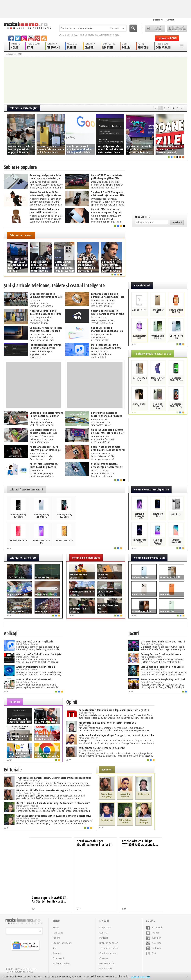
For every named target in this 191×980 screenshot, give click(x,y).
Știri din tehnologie (109, 35)
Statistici (104, 938)
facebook (11, 38)
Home (56, 928)
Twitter (153, 933)
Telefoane (58, 933)
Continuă (177, 222)
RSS (151, 953)
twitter (18, 38)
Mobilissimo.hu (107, 963)
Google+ (154, 938)
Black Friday (70, 35)
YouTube (154, 943)
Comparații (58, 958)
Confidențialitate (108, 953)
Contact (170, 20)
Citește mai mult (140, 976)
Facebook (154, 928)
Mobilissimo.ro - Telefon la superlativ (27, 25)
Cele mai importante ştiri (24, 108)
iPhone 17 (92, 35)
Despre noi (159, 20)
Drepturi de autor (109, 943)
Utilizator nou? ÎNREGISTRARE (177, 29)
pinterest (37, 38)
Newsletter (143, 217)
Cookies (104, 958)
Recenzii (57, 953)
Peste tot (117, 28)
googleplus (24, 38)
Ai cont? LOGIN (155, 29)
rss (44, 38)
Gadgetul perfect (61, 963)
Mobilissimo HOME (14, 54)
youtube (31, 38)
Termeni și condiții (109, 948)
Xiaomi (81, 35)
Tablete (56, 938)
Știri (55, 948)
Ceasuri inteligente (62, 943)
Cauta (133, 28)
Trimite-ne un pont (167, 38)
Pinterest (154, 948)
